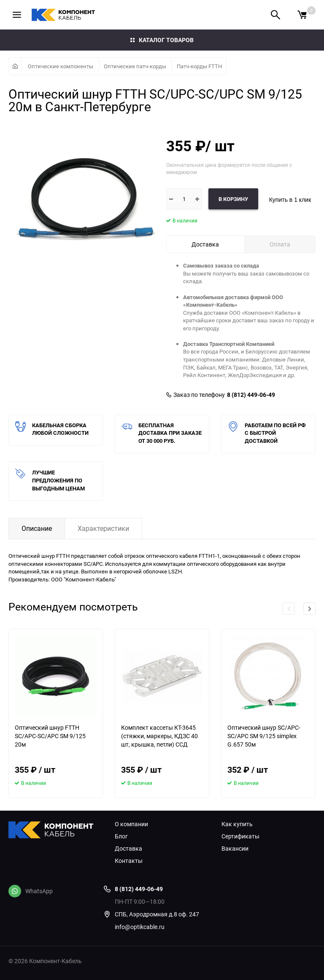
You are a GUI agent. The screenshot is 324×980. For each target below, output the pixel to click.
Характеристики (103, 528)
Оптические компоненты (61, 66)
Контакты (129, 861)
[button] (309, 609)
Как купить (237, 824)
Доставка (128, 849)
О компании (131, 824)
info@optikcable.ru (140, 927)
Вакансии (235, 849)
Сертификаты (240, 836)
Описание (37, 528)
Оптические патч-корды (135, 66)
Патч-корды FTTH (199, 66)
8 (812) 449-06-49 (251, 395)
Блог (121, 836)
